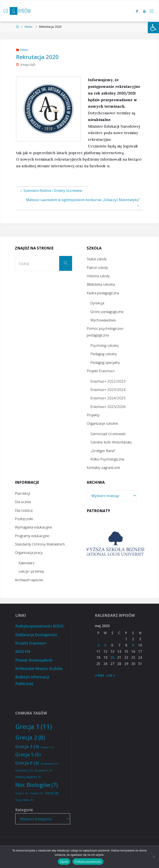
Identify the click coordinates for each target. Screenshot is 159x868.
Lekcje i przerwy (31, 571)
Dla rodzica (24, 510)
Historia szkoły (98, 276)
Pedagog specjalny (105, 362)
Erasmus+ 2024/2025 (108, 398)
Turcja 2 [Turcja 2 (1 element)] (36, 793)
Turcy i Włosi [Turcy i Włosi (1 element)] (24, 800)
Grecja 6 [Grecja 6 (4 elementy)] (27, 763)
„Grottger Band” (103, 451)
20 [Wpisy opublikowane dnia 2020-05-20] (112, 658)
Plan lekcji (22, 493)
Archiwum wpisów (29, 580)
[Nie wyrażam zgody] (154, 857)
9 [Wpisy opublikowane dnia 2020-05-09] (133, 645)
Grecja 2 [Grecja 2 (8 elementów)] (30, 737)
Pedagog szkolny (104, 354)
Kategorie (24, 810)
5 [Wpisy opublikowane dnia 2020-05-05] (105, 645)
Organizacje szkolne (102, 423)
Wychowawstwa (103, 320)
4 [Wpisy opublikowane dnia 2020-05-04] (98, 645)
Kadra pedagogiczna (103, 293)
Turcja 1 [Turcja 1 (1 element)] (22, 793)
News (29, 27)
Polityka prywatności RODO (39, 626)
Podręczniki (24, 519)
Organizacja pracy (29, 553)
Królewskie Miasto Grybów (39, 669)
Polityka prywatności (88, 862)
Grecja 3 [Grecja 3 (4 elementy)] (27, 746)
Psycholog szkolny (105, 345)
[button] (153, 28)
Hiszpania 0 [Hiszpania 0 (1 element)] (50, 764)
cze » (111, 675)
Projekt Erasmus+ (101, 371)
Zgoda (64, 862)
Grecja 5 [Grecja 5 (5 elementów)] (28, 755)
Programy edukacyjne (32, 536)
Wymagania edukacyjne (33, 527)
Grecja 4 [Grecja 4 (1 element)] (47, 747)
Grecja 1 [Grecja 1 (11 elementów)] (34, 727)
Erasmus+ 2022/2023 (108, 381)
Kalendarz (26, 563)
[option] (115, 543)
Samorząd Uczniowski (108, 434)
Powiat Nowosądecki (34, 660)
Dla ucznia (23, 502)
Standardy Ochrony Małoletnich (40, 544)
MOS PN (23, 652)
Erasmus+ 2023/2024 (108, 390)
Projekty (93, 415)
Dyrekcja (97, 303)
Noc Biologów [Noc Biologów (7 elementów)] (37, 785)
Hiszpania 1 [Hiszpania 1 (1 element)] (24, 771)
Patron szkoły (97, 267)
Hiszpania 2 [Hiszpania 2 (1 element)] (43, 771)
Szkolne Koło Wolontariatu (111, 442)
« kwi (99, 675)
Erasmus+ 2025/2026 (108, 407)
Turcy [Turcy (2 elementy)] (52, 793)
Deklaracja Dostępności (36, 635)
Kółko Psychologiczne (107, 459)
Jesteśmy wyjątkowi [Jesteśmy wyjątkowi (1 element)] (28, 777)
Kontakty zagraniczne (103, 467)
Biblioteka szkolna (101, 284)
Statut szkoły (97, 259)
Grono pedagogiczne (107, 312)
